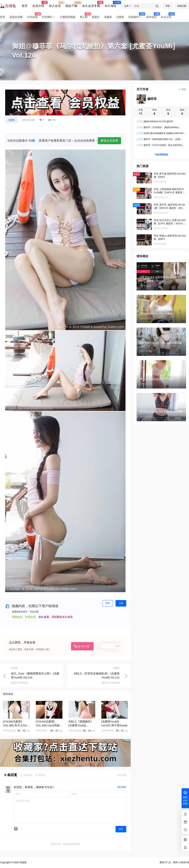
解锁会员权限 (109, 141)
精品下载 (71, 4)
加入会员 (55, 4)
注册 (121, 603)
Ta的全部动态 (161, 155)
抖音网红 (49, 17)
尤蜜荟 (11, 120)
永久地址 (111, 4)
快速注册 (182, 6)
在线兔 (23, 862)
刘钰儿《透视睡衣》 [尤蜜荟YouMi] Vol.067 (81, 725)
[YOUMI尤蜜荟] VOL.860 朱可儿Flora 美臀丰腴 (16, 725)
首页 (25, 6)
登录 (168, 6)
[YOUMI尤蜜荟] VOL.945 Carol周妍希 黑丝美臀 (49, 725)
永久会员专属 (91, 4)
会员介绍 (38, 4)
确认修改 (122, 787)
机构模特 (136, 17)
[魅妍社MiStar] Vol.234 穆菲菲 (155, 121)
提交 (121, 829)
